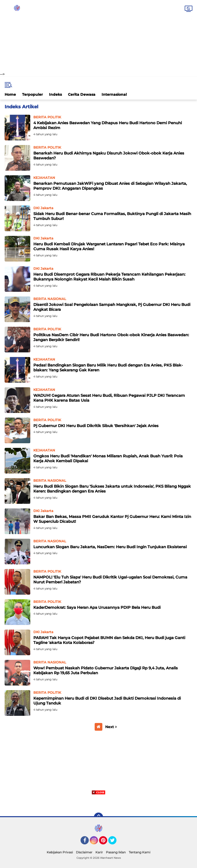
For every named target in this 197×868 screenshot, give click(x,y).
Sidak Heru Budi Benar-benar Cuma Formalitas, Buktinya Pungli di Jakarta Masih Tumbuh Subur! (112, 216)
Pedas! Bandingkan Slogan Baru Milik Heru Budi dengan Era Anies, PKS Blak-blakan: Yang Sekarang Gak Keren (108, 368)
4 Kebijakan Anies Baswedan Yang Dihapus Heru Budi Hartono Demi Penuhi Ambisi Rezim (108, 125)
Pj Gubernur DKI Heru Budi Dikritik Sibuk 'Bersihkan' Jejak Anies (96, 426)
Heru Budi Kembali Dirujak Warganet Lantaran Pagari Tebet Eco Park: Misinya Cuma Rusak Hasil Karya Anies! (109, 247)
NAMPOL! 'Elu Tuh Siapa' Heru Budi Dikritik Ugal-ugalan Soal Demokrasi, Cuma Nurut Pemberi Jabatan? (110, 580)
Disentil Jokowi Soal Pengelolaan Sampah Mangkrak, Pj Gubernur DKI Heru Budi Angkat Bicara (112, 307)
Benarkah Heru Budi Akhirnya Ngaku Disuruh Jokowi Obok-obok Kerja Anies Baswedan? (109, 156)
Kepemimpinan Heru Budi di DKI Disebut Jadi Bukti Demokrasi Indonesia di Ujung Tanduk (107, 701)
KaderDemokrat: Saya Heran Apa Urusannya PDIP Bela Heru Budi (97, 607)
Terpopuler (32, 94)
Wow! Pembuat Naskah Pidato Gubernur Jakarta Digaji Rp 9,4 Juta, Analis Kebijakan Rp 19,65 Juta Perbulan (106, 671)
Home (10, 94)
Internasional (114, 94)
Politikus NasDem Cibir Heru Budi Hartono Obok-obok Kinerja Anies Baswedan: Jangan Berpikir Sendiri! (111, 337)
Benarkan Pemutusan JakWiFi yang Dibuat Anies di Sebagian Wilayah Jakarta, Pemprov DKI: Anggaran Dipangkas (110, 186)
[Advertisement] (98, 36)
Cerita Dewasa (82, 94)
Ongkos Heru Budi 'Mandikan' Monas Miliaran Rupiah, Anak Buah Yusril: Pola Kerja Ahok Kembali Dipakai (108, 459)
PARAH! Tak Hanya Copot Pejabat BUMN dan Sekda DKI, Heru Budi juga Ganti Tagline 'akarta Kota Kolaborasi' (109, 640)
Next (111, 727)
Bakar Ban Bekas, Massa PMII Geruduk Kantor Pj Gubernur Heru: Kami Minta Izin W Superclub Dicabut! (112, 519)
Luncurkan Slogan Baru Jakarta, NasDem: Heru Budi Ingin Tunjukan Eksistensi (110, 547)
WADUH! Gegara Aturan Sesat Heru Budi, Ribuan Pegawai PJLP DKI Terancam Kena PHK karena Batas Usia (109, 398)
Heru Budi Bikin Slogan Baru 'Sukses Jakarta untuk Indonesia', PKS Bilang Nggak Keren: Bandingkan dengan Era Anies (112, 489)
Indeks (55, 94)
